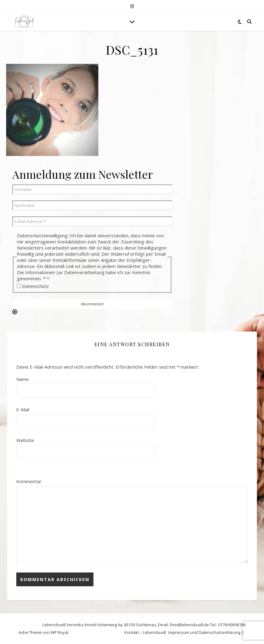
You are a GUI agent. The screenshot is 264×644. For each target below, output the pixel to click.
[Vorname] (92, 189)
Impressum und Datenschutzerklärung (204, 632)
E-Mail (23, 409)
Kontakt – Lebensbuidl (145, 632)
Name (23, 379)
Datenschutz (33, 286)
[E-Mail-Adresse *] (92, 221)
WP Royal (59, 632)
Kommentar (29, 481)
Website (25, 440)
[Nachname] (92, 205)
